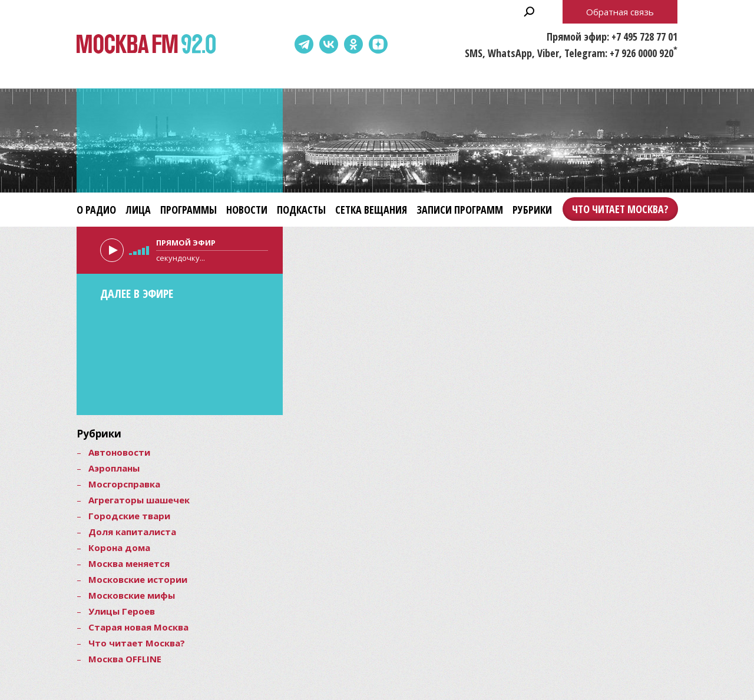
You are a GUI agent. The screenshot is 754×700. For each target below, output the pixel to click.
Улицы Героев (122, 611)
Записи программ (460, 210)
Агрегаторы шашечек (139, 500)
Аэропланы (114, 468)
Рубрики (532, 210)
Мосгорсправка (124, 484)
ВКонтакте (329, 44)
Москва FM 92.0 (146, 44)
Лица (138, 210)
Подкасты (301, 210)
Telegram (304, 44)
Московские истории (138, 579)
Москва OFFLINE (125, 659)
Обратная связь (620, 12)
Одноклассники (353, 44)
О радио (96, 210)
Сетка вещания (371, 210)
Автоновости (119, 452)
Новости (247, 210)
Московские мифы (132, 595)
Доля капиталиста (132, 532)
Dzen (378, 44)
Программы (188, 210)
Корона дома (119, 548)
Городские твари (129, 516)
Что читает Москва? (620, 209)
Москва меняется (129, 563)
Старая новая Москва (138, 627)
